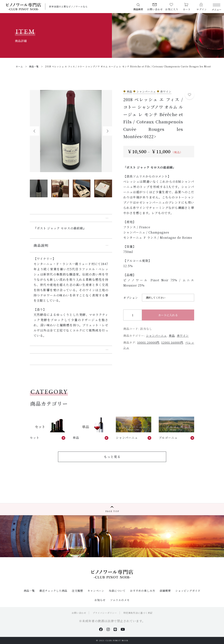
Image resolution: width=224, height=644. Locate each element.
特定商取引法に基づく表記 (138, 613)
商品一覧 (29, 591)
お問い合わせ (79, 613)
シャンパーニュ (156, 336)
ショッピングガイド (188, 591)
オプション (131, 298)
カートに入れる (168, 315)
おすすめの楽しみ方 (143, 591)
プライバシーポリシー (105, 613)
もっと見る (112, 457)
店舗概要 (165, 591)
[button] (35, 131)
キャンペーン (96, 591)
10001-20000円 (148, 342)
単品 (172, 336)
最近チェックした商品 (53, 591)
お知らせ (100, 600)
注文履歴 (77, 591)
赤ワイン (183, 336)
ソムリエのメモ (120, 600)
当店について (117, 591)
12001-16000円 (172, 342)
